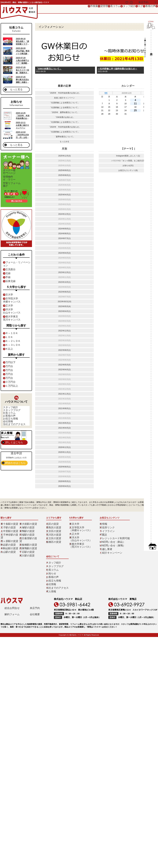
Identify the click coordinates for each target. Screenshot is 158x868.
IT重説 (101, 548)
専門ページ (19, 174)
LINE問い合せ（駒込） (108, 555)
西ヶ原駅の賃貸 (10, 551)
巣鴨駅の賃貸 (27, 544)
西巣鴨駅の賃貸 (28, 558)
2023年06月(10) (65, 302)
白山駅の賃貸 (9, 562)
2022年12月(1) (65, 331)
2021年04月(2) (65, 428)
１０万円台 (11, 390)
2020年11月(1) (65, 452)
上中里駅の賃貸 (10, 544)
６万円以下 (11, 371)
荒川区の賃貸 (54, 548)
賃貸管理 (66, 9)
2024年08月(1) (65, 234)
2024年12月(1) (65, 214)
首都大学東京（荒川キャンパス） (80, 558)
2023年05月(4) (65, 306)
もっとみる (64, 142)
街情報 (102, 537)
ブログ (116, 9)
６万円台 (10, 375)
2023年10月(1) (65, 282)
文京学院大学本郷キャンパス (13, 309)
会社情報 (9, 446)
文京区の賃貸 (54, 544)
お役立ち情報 (11, 440)
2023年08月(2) (65, 292)
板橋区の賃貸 (54, 555)
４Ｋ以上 (10, 357)
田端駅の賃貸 (27, 548)
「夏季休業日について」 (64, 137)
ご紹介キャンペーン (107, 566)
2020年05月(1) (65, 481)
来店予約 (35, 583)
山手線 (9, 286)
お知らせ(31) (128, 166)
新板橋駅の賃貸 (28, 555)
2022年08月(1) (65, 350)
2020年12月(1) (65, 447)
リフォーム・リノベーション (18, 274)
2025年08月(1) (65, 175)
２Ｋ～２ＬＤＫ (13, 350)
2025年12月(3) (65, 156)
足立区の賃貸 (54, 551)
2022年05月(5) (65, 365)
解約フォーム (12, 590)
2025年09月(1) (65, 170)
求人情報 (135, 566)
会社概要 (35, 590)
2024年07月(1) (65, 238)
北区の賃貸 (53, 537)
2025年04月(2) (65, 195)
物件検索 (51, 9)
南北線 (9, 282)
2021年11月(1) (65, 394)
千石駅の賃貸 (27, 562)
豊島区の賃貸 (54, 540)
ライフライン (104, 544)
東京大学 (10, 303)
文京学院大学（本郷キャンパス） (80, 542)
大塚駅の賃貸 (27, 540)
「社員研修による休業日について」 (64, 103)
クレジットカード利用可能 (110, 551)
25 (136, 110)
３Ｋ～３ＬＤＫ (13, 353)
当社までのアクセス (14, 452)
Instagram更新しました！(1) (128, 156)
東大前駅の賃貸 (28, 537)
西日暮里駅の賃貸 (29, 551)
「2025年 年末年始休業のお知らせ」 (65, 93)
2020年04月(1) (65, 486)
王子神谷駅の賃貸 (11, 548)
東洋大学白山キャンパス (13, 320)
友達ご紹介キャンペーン (64, 98)
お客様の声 (131, 9)
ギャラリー (19, 184)
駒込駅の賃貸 (9, 555)
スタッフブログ (12, 423)
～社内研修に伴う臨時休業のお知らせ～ (117, 69)
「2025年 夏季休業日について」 (65, 112)
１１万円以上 (12, 394)
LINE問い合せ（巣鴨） (108, 558)
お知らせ (135, 548)
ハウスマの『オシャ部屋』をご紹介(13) (128, 161)
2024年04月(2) (65, 253)
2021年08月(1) (65, 408)
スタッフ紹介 (100, 9)
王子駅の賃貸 (9, 540)
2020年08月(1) (65, 467)
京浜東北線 (11, 290)
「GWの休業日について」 (49, 69)
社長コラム (82, 9)
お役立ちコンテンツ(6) (128, 170)
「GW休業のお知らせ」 (65, 117)
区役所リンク (104, 540)
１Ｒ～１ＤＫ (12, 342)
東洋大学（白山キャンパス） (80, 552)
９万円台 (10, 387)
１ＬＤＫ (10, 346)
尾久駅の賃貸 (27, 566)
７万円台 (10, 379)
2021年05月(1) (65, 423)
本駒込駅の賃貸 (10, 558)
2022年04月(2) (65, 370)
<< (106, 93)
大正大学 (10, 314)
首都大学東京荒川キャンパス (13, 327)
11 (136, 103)
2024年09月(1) (65, 229)
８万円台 (10, 383)
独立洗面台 (11, 278)
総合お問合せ (12, 583)
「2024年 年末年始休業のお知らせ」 (65, 127)
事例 (19, 195)
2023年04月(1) (65, 311)
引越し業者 (103, 562)
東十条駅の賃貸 (10, 537)
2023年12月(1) (65, 272)
